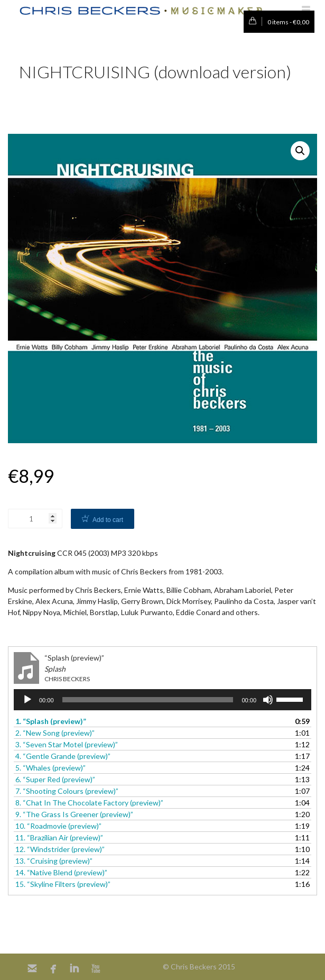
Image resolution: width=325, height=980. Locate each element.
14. (61, 872)
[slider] (148, 700)
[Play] (27, 700)
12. (60, 849)
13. (54, 861)
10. (58, 826)
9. (74, 814)
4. (63, 756)
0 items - (276, 22)
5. (50, 768)
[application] (162, 700)
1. (51, 721)
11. (59, 837)
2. (55, 733)
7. (67, 791)
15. (63, 884)
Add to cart (108, 520)
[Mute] (268, 700)
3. (67, 744)
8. (89, 803)
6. (55, 779)
